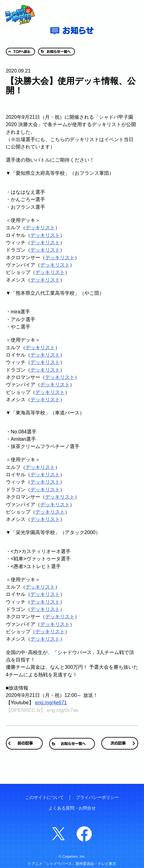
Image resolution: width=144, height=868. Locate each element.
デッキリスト (40, 227)
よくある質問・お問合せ (72, 808)
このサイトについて (45, 797)
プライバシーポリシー (97, 797)
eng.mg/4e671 (51, 702)
